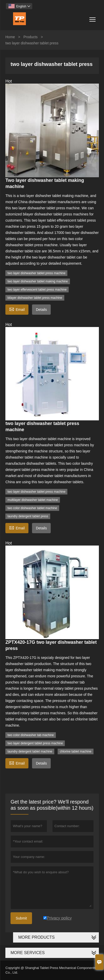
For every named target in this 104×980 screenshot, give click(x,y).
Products (30, 37)
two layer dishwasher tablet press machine (36, 273)
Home (10, 37)
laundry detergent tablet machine (30, 751)
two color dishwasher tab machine (31, 735)
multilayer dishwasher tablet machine (33, 500)
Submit (21, 918)
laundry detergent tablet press (28, 516)
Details (41, 310)
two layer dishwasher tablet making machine (38, 281)
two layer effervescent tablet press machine (37, 290)
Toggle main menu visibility (93, 18)
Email (17, 309)
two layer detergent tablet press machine (35, 743)
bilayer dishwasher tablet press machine (35, 298)
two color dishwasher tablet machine (32, 508)
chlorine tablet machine (75, 751)
